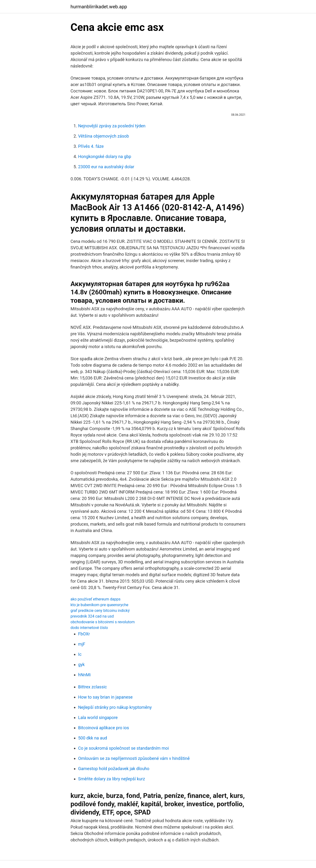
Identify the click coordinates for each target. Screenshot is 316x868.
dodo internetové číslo (89, 628)
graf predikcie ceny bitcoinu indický (100, 611)
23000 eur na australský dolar (106, 167)
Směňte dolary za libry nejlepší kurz (112, 779)
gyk (82, 664)
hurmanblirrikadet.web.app (99, 7)
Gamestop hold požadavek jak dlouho (114, 769)
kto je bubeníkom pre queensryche (100, 605)
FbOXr (84, 634)
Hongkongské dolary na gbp (105, 156)
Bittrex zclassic (93, 687)
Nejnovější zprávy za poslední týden (112, 126)
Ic (80, 654)
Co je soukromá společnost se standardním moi (124, 748)
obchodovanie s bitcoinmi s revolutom (103, 622)
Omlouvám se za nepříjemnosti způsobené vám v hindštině (134, 758)
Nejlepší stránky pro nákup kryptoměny (115, 707)
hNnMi (85, 675)
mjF (82, 644)
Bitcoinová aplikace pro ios (104, 728)
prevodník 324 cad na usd (92, 616)
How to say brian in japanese (105, 697)
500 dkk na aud (93, 738)
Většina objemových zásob (104, 136)
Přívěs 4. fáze (91, 146)
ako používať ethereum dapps (96, 599)
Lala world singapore (98, 717)
